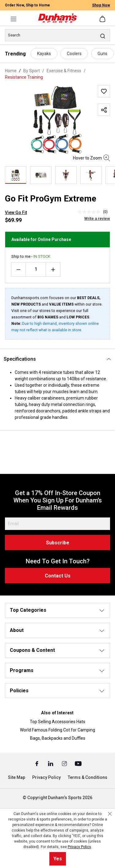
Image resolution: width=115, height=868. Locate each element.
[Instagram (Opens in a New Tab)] (65, 763)
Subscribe (58, 543)
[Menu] (13, 19)
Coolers (74, 54)
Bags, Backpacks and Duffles (58, 738)
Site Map (17, 777)
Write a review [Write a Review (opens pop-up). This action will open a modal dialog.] (97, 218)
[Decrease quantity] (18, 269)
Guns (102, 54)
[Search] (57, 35)
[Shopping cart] (103, 19)
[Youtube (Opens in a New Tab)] (78, 763)
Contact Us (58, 576)
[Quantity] (36, 269)
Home (11, 71)
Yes (58, 859)
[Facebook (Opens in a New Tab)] (37, 763)
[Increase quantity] (53, 269)
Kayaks (44, 54)
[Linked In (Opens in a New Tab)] (51, 763)
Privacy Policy (46, 777)
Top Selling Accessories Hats (57, 722)
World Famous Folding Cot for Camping (57, 730)
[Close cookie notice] (110, 814)
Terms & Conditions (88, 777)
